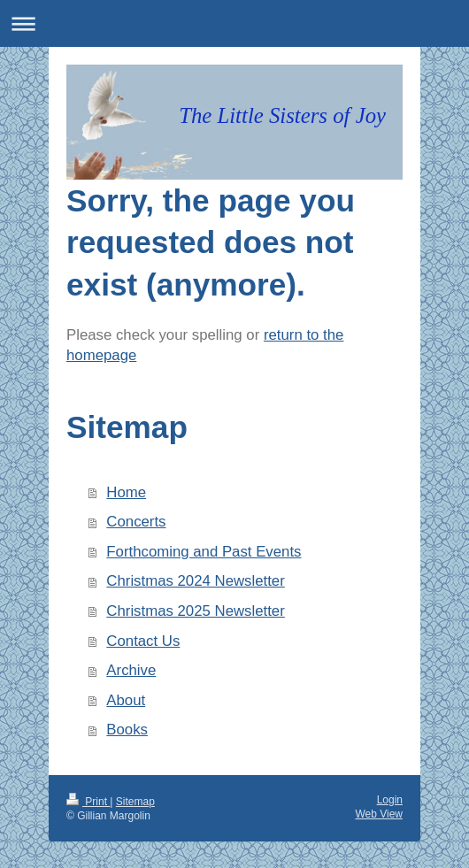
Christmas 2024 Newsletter (195, 581)
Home (126, 492)
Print (88, 802)
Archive (131, 670)
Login (390, 800)
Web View (379, 814)
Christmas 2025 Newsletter (195, 611)
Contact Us (143, 641)
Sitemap (135, 802)
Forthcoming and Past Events (204, 552)
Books (127, 730)
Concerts (136, 522)
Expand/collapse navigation (234, 23)
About (126, 700)
